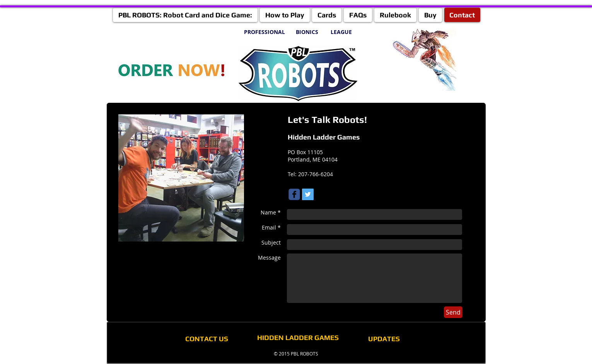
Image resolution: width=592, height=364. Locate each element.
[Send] (453, 312)
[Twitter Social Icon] (308, 194)
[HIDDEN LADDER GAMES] (298, 338)
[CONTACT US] (207, 339)
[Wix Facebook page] (294, 194)
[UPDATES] (384, 339)
